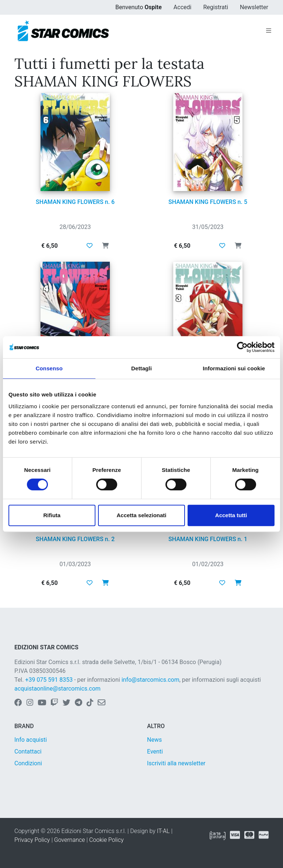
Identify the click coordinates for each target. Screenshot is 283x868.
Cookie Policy (106, 840)
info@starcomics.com (151, 680)
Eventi (155, 751)
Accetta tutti (231, 515)
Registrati (216, 7)
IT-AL (163, 831)
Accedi (183, 7)
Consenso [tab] (49, 368)
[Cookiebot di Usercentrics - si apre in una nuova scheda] (242, 347)
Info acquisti (31, 740)
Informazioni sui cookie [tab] (234, 368)
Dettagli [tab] (141, 368)
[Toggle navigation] (269, 31)
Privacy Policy (32, 840)
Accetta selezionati (141, 515)
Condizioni (28, 763)
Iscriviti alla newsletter (176, 763)
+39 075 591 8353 (49, 680)
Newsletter (254, 7)
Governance (70, 840)
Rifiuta (52, 515)
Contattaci (28, 751)
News (154, 740)
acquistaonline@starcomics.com (57, 689)
